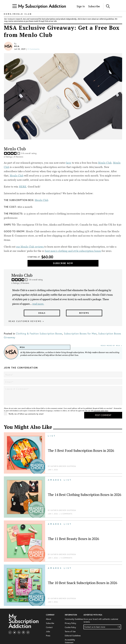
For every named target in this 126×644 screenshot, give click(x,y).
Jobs (48, 631)
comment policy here (101, 411)
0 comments (34, 49)
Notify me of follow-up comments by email (24, 414)
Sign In (81, 6)
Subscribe (94, 6)
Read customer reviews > (26, 321)
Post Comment (103, 415)
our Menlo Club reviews (30, 247)
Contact (49, 627)
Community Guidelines (74, 619)
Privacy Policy (70, 623)
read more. (38, 304)
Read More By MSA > (111, 346)
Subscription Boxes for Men (80, 334)
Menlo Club (105, 163)
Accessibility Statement (70, 641)
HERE (23, 187)
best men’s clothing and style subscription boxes (73, 251)
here (69, 163)
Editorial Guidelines (73, 636)
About (48, 619)
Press (48, 636)
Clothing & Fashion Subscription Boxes (39, 334)
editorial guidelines (107, 19)
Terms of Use (70, 631)
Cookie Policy (70, 627)
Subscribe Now (63, 263)
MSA (17, 46)
